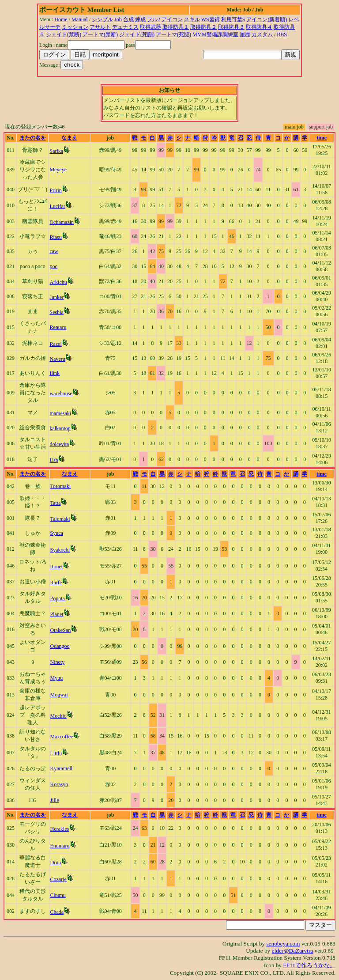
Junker (56, 297)
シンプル (102, 19)
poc (53, 266)
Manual (80, 19)
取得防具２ (203, 27)
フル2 (154, 19)
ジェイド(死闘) (137, 34)
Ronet (57, 567)
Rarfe (56, 583)
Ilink (55, 373)
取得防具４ (259, 27)
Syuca (57, 533)
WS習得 (211, 19)
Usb (54, 460)
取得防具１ (176, 27)
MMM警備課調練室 (215, 34)
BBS (282, 34)
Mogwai (59, 695)
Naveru (57, 359)
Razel (55, 344)
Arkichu (58, 282)
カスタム (262, 34)
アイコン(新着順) (267, 19)
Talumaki (60, 519)
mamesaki (60, 413)
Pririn (55, 190)
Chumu (58, 895)
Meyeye (58, 170)
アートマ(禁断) (100, 34)
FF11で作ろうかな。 (309, 965)
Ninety (58, 662)
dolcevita (59, 444)
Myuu (57, 678)
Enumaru (60, 846)
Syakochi (60, 550)
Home (61, 19)
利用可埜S (233, 19)
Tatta (56, 503)
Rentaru (58, 327)
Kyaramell (62, 768)
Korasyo (59, 784)
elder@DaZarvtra (293, 951)
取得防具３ (231, 27)
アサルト (100, 27)
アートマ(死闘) (173, 34)
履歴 (245, 34)
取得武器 (151, 27)
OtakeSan (61, 630)
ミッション (75, 27)
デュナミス (125, 27)
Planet (57, 614)
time (322, 138)
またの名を (33, 138)
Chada (57, 912)
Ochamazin (62, 222)
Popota (58, 598)
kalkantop (60, 428)
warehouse (61, 394)
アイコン (172, 19)
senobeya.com (283, 944)
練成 (140, 19)
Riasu (55, 237)
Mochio (58, 716)
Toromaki (60, 486)
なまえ (69, 138)
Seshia (56, 312)
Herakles (60, 829)
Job (118, 19)
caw (54, 251)
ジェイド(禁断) (64, 34)
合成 (128, 19)
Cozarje (58, 879)
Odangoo (60, 646)
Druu (56, 863)
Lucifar (57, 206)
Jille (55, 800)
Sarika (56, 151)
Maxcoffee (62, 737)
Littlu (56, 753)
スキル (192, 19)
